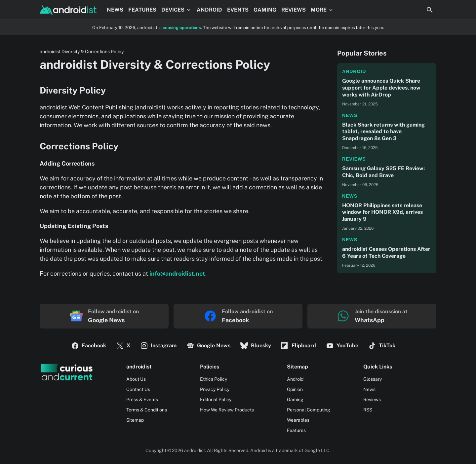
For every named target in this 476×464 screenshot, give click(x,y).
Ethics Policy (214, 379)
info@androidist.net (177, 273)
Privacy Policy (215, 389)
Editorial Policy (216, 400)
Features (296, 430)
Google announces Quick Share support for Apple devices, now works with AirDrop (381, 88)
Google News (208, 346)
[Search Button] (430, 10)
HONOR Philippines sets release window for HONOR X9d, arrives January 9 (382, 212)
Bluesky (256, 346)
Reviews (354, 159)
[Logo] (66, 372)
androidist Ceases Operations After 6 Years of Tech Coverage (386, 252)
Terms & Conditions (147, 410)
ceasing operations (182, 28)
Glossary (373, 379)
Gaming (295, 400)
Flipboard (298, 346)
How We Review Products (227, 410)
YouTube (342, 346)
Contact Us (138, 389)
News (350, 115)
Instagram (158, 346)
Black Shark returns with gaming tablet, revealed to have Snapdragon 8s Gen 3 (383, 132)
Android (354, 71)
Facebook (89, 346)
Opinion (295, 389)
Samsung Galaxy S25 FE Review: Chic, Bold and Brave (383, 172)
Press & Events (142, 400)
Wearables (298, 420)
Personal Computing (309, 410)
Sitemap (135, 420)
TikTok (382, 346)
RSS (368, 410)
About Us (136, 379)
